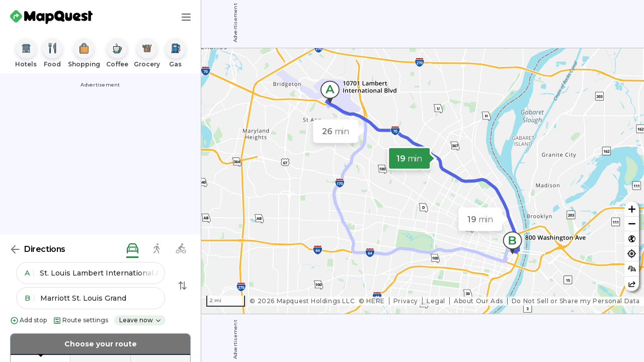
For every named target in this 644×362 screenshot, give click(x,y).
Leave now (140, 320)
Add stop (28, 321)
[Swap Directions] (183, 286)
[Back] (15, 249)
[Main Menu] (186, 17)
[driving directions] (132, 249)
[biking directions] (181, 249)
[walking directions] (156, 249)
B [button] (29, 298)
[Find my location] (632, 254)
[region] (423, 181)
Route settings (80, 321)
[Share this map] (632, 284)
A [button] (29, 273)
